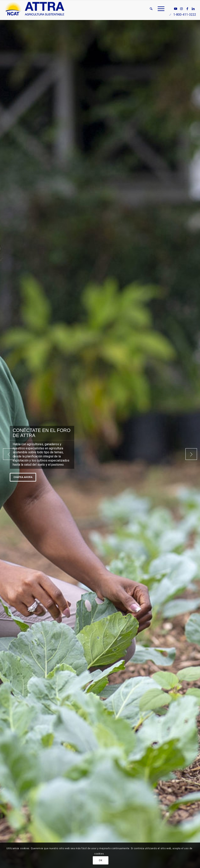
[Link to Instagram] (181, 9)
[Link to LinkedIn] (193, 9)
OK (100, 860)
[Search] (151, 9)
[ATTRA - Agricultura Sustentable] (35, 9)
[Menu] (160, 9)
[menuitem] (151, 9)
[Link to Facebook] (187, 9)
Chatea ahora (23, 477)
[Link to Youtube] (176, 9)
